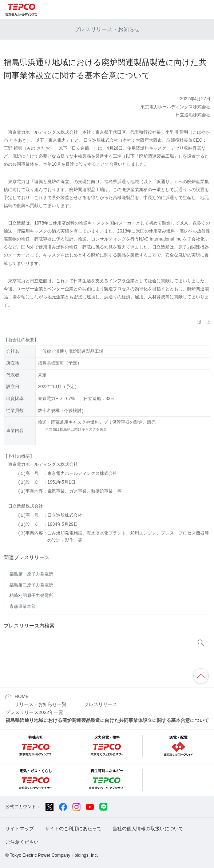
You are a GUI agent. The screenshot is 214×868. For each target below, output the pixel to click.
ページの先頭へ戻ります (201, 676)
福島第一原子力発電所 (31, 574)
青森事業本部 (23, 606)
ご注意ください (22, 842)
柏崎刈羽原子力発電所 (31, 596)
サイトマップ (20, 829)
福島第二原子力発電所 (31, 585)
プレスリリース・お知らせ (107, 29)
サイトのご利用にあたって (73, 829)
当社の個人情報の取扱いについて (148, 829)
